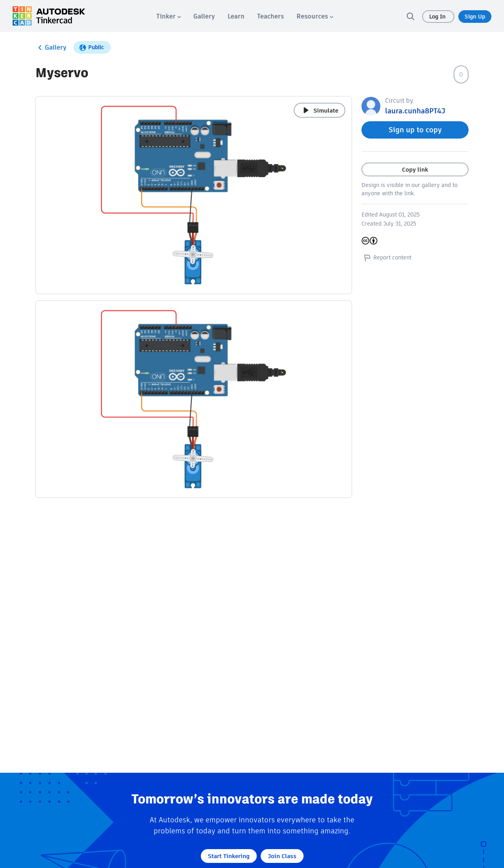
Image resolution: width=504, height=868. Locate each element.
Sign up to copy (415, 130)
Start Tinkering (229, 856)
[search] (410, 16)
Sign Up (475, 17)
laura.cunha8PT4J (415, 111)
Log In (438, 17)
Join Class (282, 856)
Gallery (51, 48)
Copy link (415, 169)
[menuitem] (169, 16)
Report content (386, 257)
